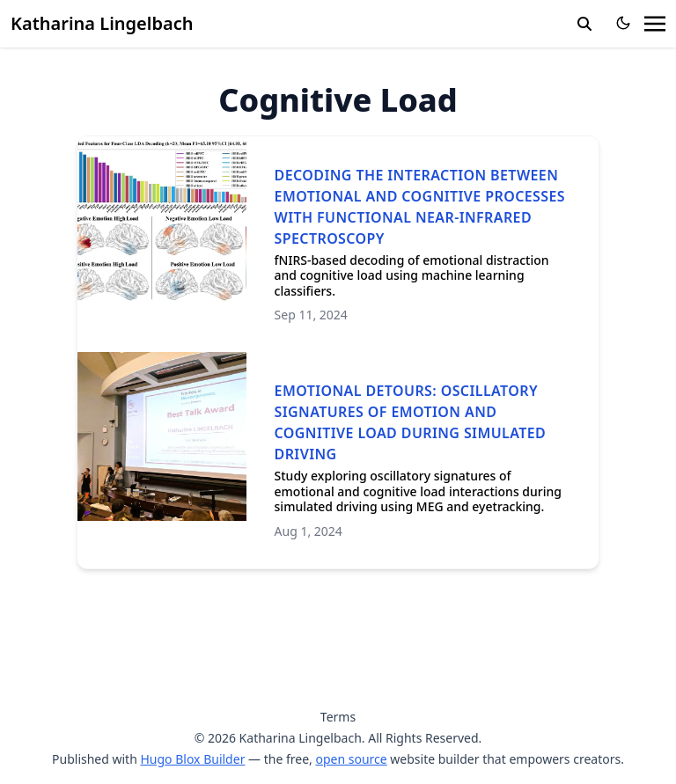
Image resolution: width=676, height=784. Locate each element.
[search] (584, 24)
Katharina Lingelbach (102, 23)
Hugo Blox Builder (192, 759)
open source (351, 759)
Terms (338, 717)
